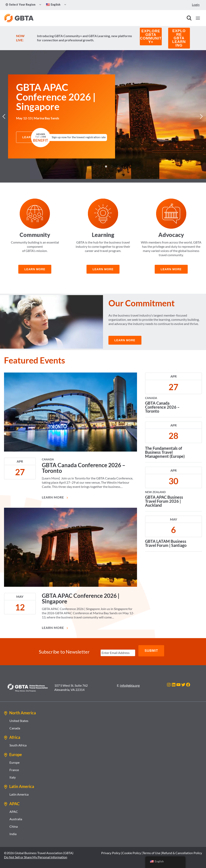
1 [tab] (88, 166)
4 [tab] (106, 166)
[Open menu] (198, 18)
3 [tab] (100, 166)
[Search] (189, 18)
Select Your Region (20, 5)
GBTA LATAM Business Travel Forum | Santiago (166, 545)
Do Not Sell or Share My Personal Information (36, 855)
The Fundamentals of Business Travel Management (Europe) (165, 454)
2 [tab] (94, 166)
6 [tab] (118, 166)
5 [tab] (112, 166)
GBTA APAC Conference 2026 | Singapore (81, 600)
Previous (5, 116)
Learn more (103, 269)
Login (196, 5)
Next (201, 116)
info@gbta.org (130, 683)
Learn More (55, 499)
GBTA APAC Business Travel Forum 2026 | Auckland (164, 503)
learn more (35, 269)
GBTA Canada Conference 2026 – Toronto (84, 469)
